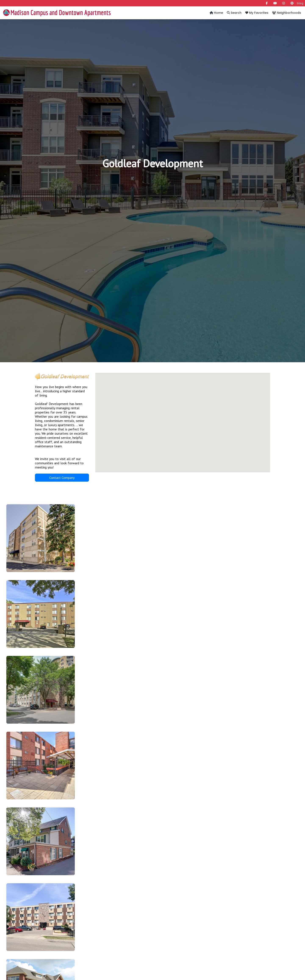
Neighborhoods (287, 13)
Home (216, 13)
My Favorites (257, 13)
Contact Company (62, 478)
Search (234, 13)
